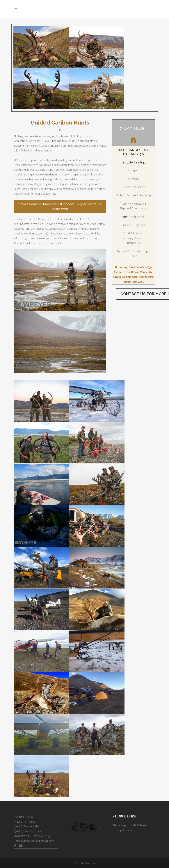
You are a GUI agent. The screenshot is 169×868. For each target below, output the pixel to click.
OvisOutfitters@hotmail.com (38, 841)
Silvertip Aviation (122, 830)
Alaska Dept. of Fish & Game (129, 825)
